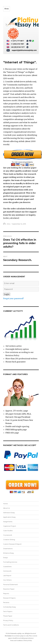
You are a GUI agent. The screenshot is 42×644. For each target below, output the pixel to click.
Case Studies (8, 531)
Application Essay (9, 517)
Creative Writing (9, 540)
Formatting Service (10, 562)
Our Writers (7, 580)
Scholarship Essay (10, 607)
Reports (6, 593)
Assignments (8, 522)
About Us (6, 508)
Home (5, 504)
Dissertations (8, 549)
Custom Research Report (12, 544)
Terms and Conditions (11, 625)
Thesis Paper (8, 616)
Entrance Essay (9, 553)
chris (8, 224)
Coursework (8, 535)
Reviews (6, 602)
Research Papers (9, 598)
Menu (7, 9)
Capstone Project (10, 526)
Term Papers (8, 611)
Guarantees (7, 566)
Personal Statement (10, 584)
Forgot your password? (13, 298)
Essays (5, 558)
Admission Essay (9, 513)
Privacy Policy (8, 620)
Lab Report (7, 575)
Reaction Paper (9, 589)
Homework (7, 571)
